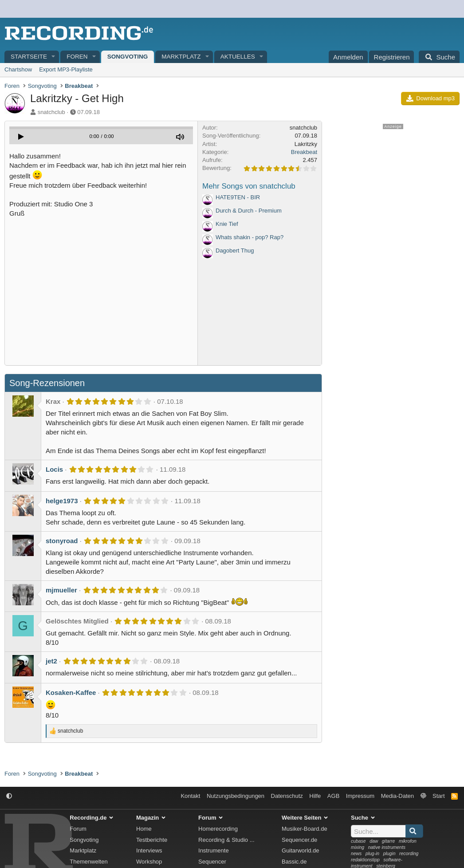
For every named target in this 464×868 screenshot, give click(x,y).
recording (409, 854)
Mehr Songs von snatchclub (249, 186)
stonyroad (62, 541)
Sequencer (212, 862)
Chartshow (18, 69)
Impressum (360, 796)
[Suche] (439, 57)
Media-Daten (397, 796)
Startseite (29, 57)
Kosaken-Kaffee (71, 692)
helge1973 (62, 501)
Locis (54, 469)
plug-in (372, 854)
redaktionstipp (365, 860)
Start (438, 796)
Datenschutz (287, 796)
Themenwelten (88, 862)
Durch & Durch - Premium (249, 211)
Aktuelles (238, 57)
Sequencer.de (299, 840)
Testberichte (152, 840)
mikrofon (408, 841)
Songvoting (128, 57)
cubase (358, 841)
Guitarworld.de (301, 850)
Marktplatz (181, 57)
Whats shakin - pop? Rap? (250, 237)
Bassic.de (294, 862)
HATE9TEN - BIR (238, 197)
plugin (389, 854)
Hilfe (315, 796)
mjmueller (61, 590)
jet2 (51, 661)
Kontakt (190, 796)
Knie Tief (227, 224)
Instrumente (214, 850)
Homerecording (218, 829)
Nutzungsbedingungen (236, 796)
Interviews (149, 850)
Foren (77, 57)
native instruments (387, 847)
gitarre (388, 841)
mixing (358, 847)
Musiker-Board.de (305, 829)
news (356, 854)
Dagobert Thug (235, 251)
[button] (54, 57)
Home (144, 829)
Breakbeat (304, 152)
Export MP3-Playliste (66, 69)
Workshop (149, 862)
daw (374, 841)
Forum (78, 829)
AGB (333, 796)
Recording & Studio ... (226, 840)
